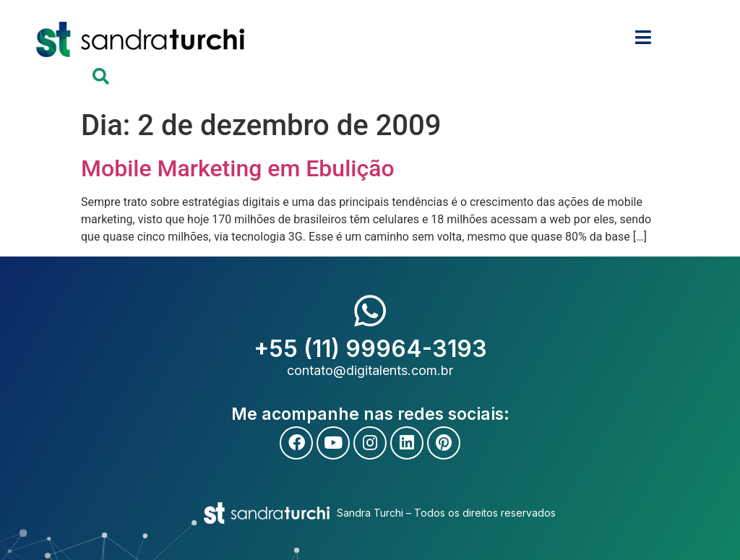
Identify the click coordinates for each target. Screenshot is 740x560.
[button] (101, 76)
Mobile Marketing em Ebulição (238, 168)
